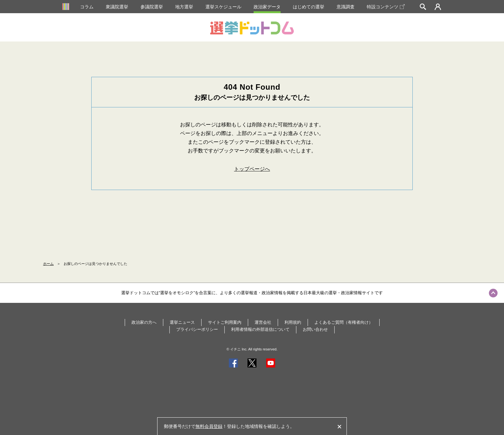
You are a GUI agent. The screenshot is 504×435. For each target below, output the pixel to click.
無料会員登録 (209, 426)
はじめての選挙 (309, 7)
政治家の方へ (144, 322)
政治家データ (267, 7)
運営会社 (263, 322)
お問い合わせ (315, 329)
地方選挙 (184, 7)
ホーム (48, 264)
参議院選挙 (152, 7)
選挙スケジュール (223, 7)
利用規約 (293, 322)
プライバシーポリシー (197, 329)
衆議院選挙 (117, 7)
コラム (87, 7)
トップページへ (252, 169)
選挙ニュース (182, 322)
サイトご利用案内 (225, 322)
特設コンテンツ (386, 7)
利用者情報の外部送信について (260, 329)
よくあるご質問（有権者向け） (344, 322)
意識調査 (346, 7)
